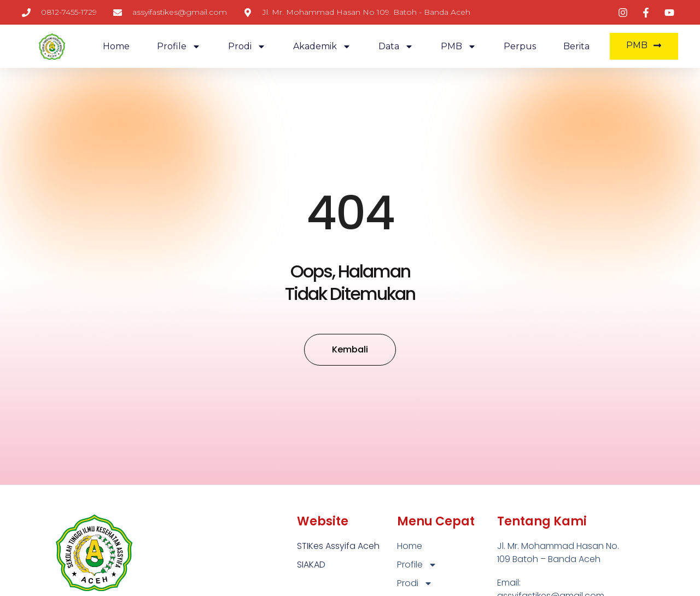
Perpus (520, 46)
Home (116, 46)
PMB (459, 47)
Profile (179, 47)
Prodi (247, 47)
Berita (576, 46)
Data (396, 47)
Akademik (322, 47)
